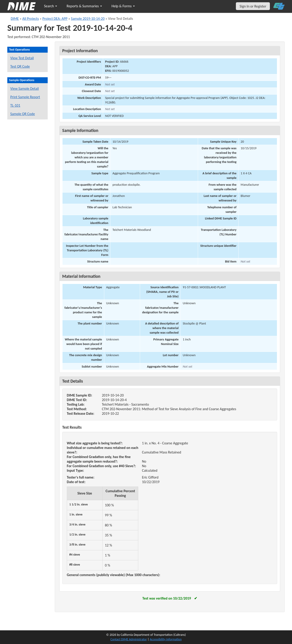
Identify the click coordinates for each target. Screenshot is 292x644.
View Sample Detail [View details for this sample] (25, 89)
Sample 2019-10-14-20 (88, 19)
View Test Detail (22, 58)
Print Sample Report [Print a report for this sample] (25, 97)
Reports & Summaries (84, 6)
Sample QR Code (23, 114)
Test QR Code (20, 66)
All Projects (31, 19)
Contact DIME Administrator (129, 639)
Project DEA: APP (55, 19)
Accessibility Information (166, 639)
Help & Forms (123, 6)
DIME (15, 19)
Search (51, 6)
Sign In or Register (253, 6)
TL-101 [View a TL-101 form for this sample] (15, 105)
